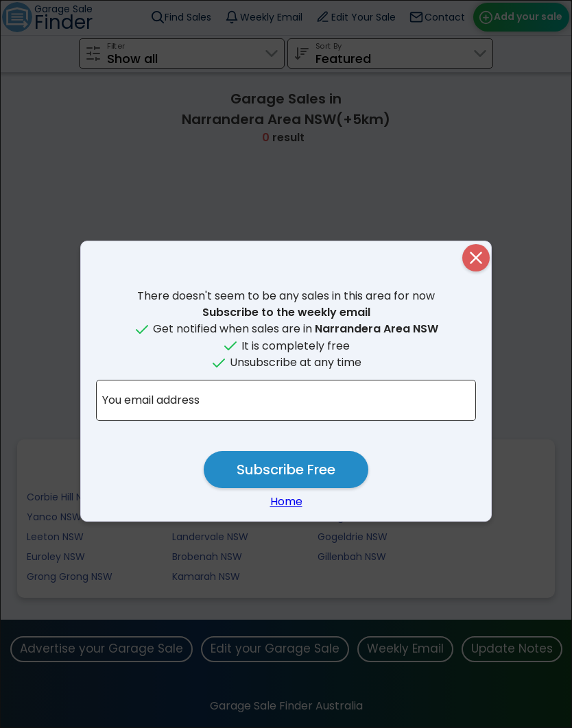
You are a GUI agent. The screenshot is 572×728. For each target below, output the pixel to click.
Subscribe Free (286, 470)
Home (286, 501)
